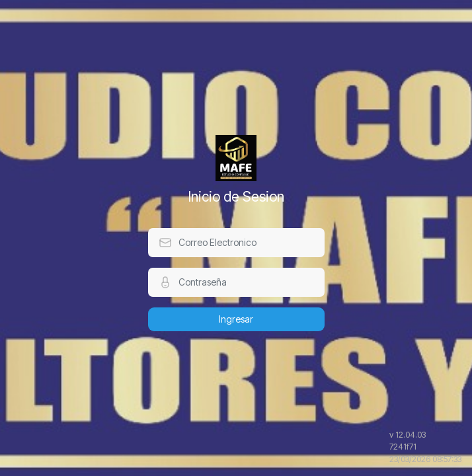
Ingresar (236, 319)
